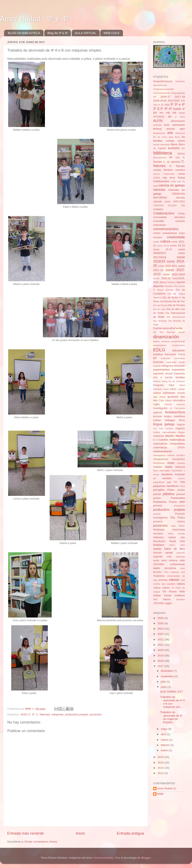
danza (163, 282)
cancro (156, 174)
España (157, 366)
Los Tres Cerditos (163, 428)
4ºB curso (179, 113)
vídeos (181, 584)
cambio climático (163, 170)
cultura (165, 241)
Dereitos (169, 286)
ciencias (159, 190)
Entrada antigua (130, 833)
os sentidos (162, 478)
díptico (156, 341)
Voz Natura (162, 599)
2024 (161, 629)
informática (179, 400)
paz (169, 482)
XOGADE (159, 603)
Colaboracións (164, 213)
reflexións (159, 537)
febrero (166, 745)
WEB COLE (111, 33)
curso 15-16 (162, 249)
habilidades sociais (174, 393)
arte (170, 133)
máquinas (57, 714)
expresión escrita (163, 374)
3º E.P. (158, 109)
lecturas (158, 416)
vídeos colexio (161, 588)
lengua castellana (174, 416)
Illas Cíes (159, 400)
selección (180, 557)
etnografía (167, 366)
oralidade (180, 474)
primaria (158, 506)
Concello (159, 221)
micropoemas (161, 459)
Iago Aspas (159, 397)
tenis (183, 568)
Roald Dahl (177, 541)
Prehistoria (160, 502)
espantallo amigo (176, 362)
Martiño (170, 436)
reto (183, 537)
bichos (181, 154)
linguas (181, 425)
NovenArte (177, 471)
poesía (157, 498)
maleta (156, 432)
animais (171, 129)
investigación (160, 408)
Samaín (157, 553)
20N (183, 101)
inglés (156, 404)
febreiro (157, 381)
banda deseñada (162, 144)
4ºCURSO (159, 117)
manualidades (169, 432)
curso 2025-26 (162, 278)
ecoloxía (165, 341)
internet (168, 404)
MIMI (160, 794)
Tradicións (159, 576)
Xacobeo (180, 599)
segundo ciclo (162, 557)
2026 (161, 618)
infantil (168, 400)
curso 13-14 (163, 246)
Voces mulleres (174, 595)
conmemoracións (166, 229)
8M (170, 117)
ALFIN (158, 121)
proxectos (96, 714)
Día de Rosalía (176, 305)
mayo (165, 729)
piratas (181, 490)
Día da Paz (179, 301)
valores (174, 580)
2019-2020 (174, 101)
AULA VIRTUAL (86, 33)
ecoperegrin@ (178, 341)
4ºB (168, 113)
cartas (181, 174)
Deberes (171, 282)
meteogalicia (159, 455)
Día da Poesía (160, 305)
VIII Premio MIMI (174, 592)
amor (167, 125)
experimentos (161, 370)
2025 (161, 623)
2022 (161, 639)
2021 (161, 645)
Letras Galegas (164, 420)
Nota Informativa (162, 471)
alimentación (178, 121)
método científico (176, 455)
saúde (169, 553)
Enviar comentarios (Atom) (41, 842)
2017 (161, 666)
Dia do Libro (159, 309)
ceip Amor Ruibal (174, 178)
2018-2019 (160, 101)
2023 (161, 634)
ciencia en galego (172, 185)
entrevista (166, 358)
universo (163, 580)
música (158, 467)
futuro (166, 389)
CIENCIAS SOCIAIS (165, 205)
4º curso (175, 109)
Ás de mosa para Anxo (167, 137)
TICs (166, 572)
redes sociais (176, 534)
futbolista (158, 389)
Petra (182, 486)
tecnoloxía (170, 568)
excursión (180, 366)
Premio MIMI (177, 502)
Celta (173, 181)
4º (33, 714)
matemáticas (177, 440)
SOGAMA (159, 564)
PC (176, 482)
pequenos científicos (166, 486)
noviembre (168, 676)
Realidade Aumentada (169, 530)
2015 (161, 763)
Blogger (146, 858)
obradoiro (167, 474)
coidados (158, 209)
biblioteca (162, 153)
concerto (180, 221)
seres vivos (160, 560)
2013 (161, 773)
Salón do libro (174, 549)
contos (157, 233)
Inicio (80, 833)
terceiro (157, 572)
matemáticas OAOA (169, 448)
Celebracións (161, 181)
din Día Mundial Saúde (169, 332)
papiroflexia (159, 482)
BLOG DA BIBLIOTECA (24, 33)
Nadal (169, 467)
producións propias (77, 714)
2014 (161, 768)
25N (155, 105)
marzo (165, 740)
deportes (159, 286)
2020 (161, 650)
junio (164, 687)
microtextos (179, 459)
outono (181, 478)
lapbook (158, 412)
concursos (160, 225)
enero (165, 750)
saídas (157, 549)
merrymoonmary (104, 858)
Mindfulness (159, 463)
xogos (168, 603)
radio (173, 526)
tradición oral (178, 572)
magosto (180, 428)
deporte (181, 282)
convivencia (170, 233)
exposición (178, 370)
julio (164, 682)
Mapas (182, 432)
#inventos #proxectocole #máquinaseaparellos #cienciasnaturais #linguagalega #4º (169, 89)
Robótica (159, 545)
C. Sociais (177, 166)
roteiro (172, 545)
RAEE (182, 526)
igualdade (173, 397)
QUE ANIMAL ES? (171, 692)
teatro (157, 568)
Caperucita (169, 174)
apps (182, 129)
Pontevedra (178, 498)
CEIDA (157, 178)
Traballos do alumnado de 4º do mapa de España (171, 717)
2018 (161, 661)
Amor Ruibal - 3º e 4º (34, 19)
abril (164, 734)
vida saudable (168, 584)
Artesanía (180, 133)
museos (181, 463)
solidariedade (177, 564)
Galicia (157, 393)
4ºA (161, 113)
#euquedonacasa (163, 81)
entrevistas (180, 358)
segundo (181, 553)
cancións (180, 170)
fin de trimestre (177, 381)
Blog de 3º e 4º (57, 33)
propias (157, 514)
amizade (157, 125)
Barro (174, 144)
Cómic (181, 214)
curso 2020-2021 (168, 266)
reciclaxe (158, 534)
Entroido (158, 362)
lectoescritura (175, 412)
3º (172, 104)
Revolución (159, 541)
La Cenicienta (177, 408)
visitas (157, 595)
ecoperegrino (178, 345)
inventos (181, 404)
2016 (161, 757)
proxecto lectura (169, 522)
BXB (178, 158)
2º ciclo (165, 105)
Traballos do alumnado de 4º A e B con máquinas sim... (172, 702)
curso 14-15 (177, 245)
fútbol (182, 385)
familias (180, 377)
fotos (172, 385)
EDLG (159, 350)
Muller (171, 463)
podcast (180, 494)
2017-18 (180, 97)
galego (182, 389)
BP (171, 158)
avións (181, 141)
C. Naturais (43, 714)
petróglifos (159, 490)
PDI (183, 482)
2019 (161, 656)
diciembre (167, 671)
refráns (172, 537)
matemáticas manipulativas (169, 444)
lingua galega (164, 424)
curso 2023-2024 (174, 274)
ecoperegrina (160, 345)
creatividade (176, 237)
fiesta (165, 381)
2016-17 (26, 714)
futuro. (173, 389)
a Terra (180, 117)
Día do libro (173, 309)
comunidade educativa (169, 217)
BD (183, 148)
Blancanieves (160, 158)
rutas (182, 545)
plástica (169, 494)
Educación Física (175, 354)
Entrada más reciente (26, 833)
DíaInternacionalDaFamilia (168, 328)
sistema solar (177, 560)
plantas (157, 494)
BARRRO (174, 148)
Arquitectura (159, 133)
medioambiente (163, 451)
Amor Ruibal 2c (167, 788)
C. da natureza (172, 162)
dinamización (166, 337)
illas (183, 397)
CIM (183, 205)
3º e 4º (180, 104)
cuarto (156, 242)
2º (159, 105)
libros (182, 420)
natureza (180, 467)
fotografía (158, 385)
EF (155, 358)
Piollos (171, 490)
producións (179, 506)
